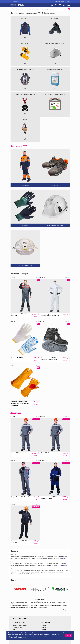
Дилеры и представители (20, 625)
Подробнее (63, 558)
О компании (44, 625)
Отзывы (15, 630)
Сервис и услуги (17, 627)
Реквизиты (44, 630)
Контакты (57, 1)
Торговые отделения (19, 622)
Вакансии (43, 627)
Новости (14, 551)
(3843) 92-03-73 (65, 1)
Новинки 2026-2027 (19, 146)
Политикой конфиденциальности (17, 638)
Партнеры (15, 580)
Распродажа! (16, 413)
